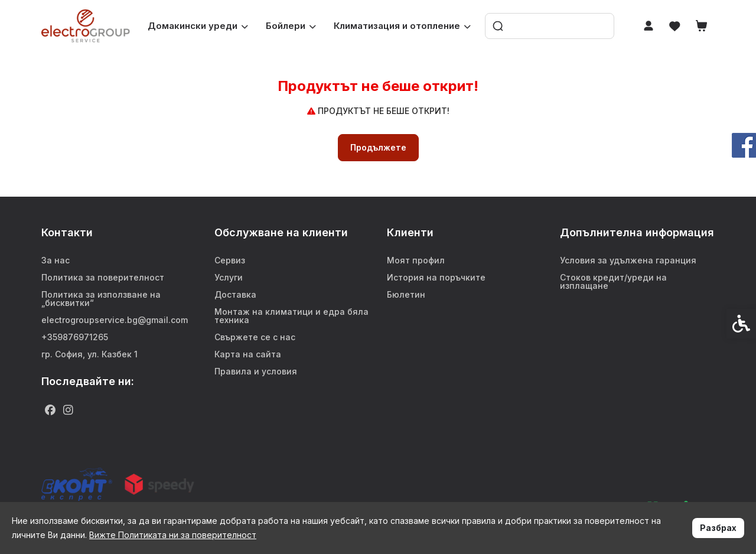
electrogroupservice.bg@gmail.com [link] (115, 320)
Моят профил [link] (416, 260)
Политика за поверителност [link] (103, 277)
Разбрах (718, 528)
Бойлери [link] (291, 26)
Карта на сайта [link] (248, 354)
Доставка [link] (235, 294)
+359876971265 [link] (75, 337)
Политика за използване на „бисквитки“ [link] (101, 299)
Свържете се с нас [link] (255, 337)
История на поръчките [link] (436, 277)
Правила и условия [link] (256, 371)
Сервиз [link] (230, 260)
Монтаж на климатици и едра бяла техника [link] (291, 316)
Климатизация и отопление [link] (402, 26)
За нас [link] (56, 260)
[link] (86, 26)
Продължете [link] (378, 147)
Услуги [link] (229, 277)
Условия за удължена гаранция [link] (628, 260)
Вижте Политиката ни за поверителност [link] (173, 535)
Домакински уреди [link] (198, 26)
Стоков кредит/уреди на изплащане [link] (613, 281)
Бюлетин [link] (406, 294)
